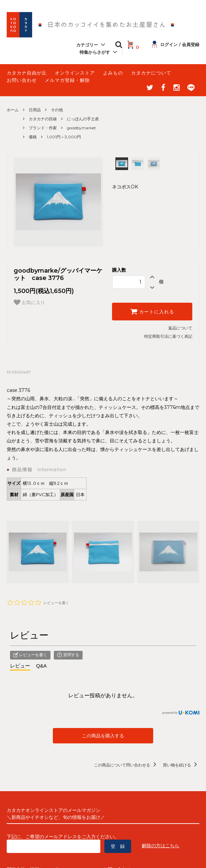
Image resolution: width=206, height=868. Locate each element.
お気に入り (29, 302)
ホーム (13, 110)
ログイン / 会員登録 (176, 44)
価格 (33, 137)
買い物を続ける (181, 765)
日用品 (35, 110)
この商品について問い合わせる (126, 765)
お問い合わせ (22, 80)
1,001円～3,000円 (64, 137)
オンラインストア (75, 73)
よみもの (113, 73)
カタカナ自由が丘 (27, 73)
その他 (57, 110)
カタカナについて (151, 73)
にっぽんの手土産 (83, 119)
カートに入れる (152, 311)
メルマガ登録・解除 (67, 80)
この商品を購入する (103, 736)
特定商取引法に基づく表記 (168, 336)
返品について (180, 328)
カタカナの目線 (43, 119)
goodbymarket (81, 128)
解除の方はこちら (161, 846)
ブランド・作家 (43, 128)
